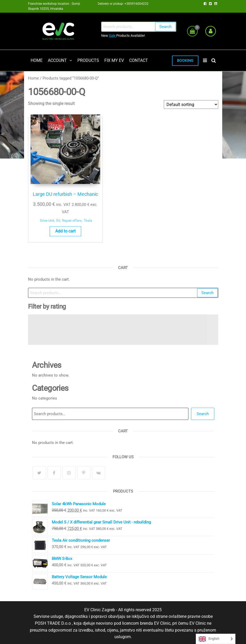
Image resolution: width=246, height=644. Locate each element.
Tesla (55, 217)
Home (33, 79)
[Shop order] (191, 105)
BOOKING (183, 61)
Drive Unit (41, 211)
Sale (112, 36)
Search (165, 27)
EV (52, 211)
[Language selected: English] (216, 639)
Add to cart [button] (49, 227)
